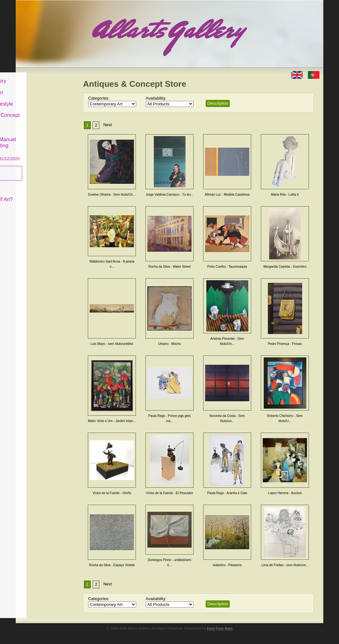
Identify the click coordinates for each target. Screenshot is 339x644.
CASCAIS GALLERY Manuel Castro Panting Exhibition (46, 141)
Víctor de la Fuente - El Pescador (169, 493)
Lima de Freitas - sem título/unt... (285, 565)
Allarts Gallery (39, 76)
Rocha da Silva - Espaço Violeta (112, 565)
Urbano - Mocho (169, 344)
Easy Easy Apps (220, 628)
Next (107, 125)
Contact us (35, 206)
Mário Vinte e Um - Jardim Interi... (112, 421)
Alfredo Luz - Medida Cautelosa (227, 195)
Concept (33, 183)
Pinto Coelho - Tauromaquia (227, 267)
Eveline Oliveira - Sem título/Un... (112, 195)
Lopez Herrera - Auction (285, 493)
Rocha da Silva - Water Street (169, 267)
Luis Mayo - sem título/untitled (112, 344)
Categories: (99, 98)
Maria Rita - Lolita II (285, 195)
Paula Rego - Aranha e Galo (227, 493)
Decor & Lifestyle (42, 99)
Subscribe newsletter (35, 168)
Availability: (156, 98)
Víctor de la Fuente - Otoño (112, 493)
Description (218, 103)
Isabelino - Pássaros (227, 565)
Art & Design (37, 88)
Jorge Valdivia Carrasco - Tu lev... (170, 195)
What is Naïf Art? (42, 195)
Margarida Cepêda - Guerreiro (285, 267)
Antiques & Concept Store (46, 114)
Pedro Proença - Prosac (285, 344)
